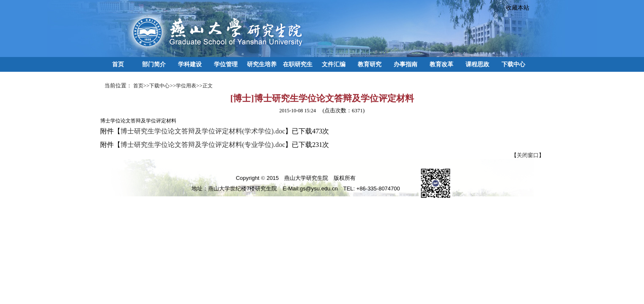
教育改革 (441, 64)
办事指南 (406, 64)
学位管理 (226, 64)
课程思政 (477, 64)
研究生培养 (262, 64)
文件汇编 (334, 64)
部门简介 (154, 64)
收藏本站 (515, 8)
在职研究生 (298, 64)
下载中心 (513, 64)
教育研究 (370, 64)
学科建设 (190, 64)
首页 (118, 64)
